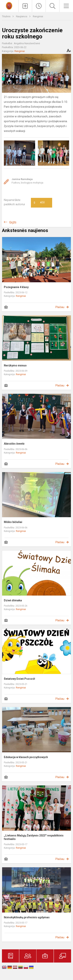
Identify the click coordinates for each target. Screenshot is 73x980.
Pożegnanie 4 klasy (16, 287)
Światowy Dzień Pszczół (19, 679)
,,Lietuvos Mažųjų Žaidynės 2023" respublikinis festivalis (34, 837)
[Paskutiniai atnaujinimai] (39, 6)
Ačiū (39, 203)
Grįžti (13, 222)
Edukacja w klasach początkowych (26, 757)
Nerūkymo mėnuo (15, 365)
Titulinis (6, 16)
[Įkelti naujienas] (25, 6)
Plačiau (60, 307)
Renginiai (38, 16)
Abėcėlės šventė (14, 444)
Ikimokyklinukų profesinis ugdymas (27, 917)
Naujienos (22, 16)
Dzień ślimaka (13, 600)
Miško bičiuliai (13, 522)
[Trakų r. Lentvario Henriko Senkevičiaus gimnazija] (9, 6)
